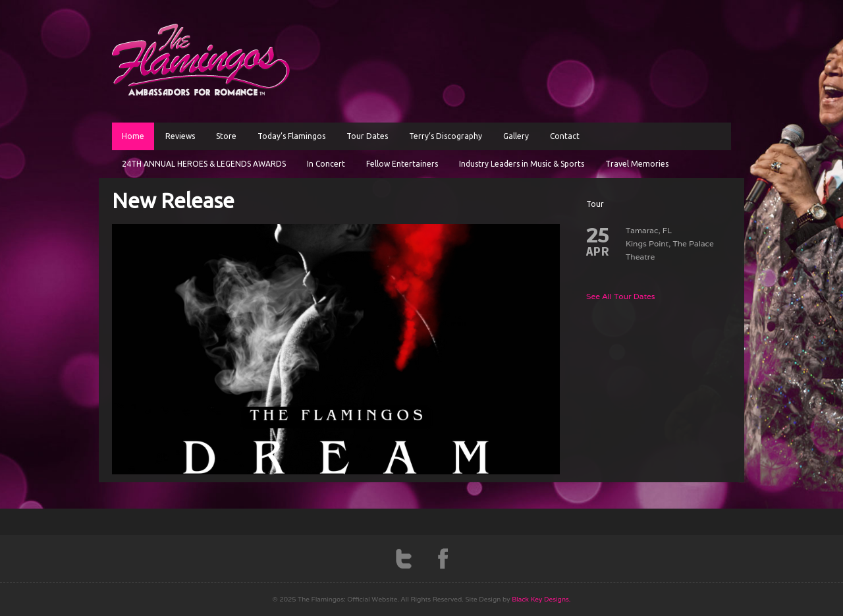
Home (133, 136)
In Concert (326, 164)
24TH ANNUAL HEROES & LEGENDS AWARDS (204, 164)
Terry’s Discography (446, 136)
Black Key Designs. (541, 599)
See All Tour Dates (621, 296)
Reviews (180, 136)
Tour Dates (367, 136)
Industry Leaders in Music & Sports (522, 164)
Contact (565, 136)
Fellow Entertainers (402, 164)
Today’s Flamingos (291, 136)
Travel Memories (637, 164)
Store (226, 136)
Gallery (516, 136)
